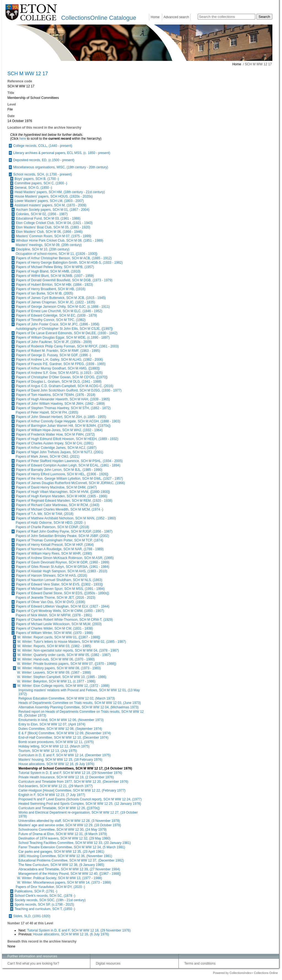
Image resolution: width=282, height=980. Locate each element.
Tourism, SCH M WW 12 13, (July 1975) (48, 751)
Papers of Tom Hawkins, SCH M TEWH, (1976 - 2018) (56, 395)
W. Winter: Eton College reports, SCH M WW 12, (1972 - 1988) (63, 686)
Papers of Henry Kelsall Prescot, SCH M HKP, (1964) (55, 545)
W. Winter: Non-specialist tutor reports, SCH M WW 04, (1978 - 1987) (68, 650)
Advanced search (176, 17)
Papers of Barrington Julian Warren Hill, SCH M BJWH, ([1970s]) (63, 426)
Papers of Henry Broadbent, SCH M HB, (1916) (51, 289)
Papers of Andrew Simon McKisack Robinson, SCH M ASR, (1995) (65, 558)
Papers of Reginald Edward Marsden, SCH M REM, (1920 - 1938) (64, 501)
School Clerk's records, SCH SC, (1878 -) (45, 896)
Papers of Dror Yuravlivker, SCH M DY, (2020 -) (50, 887)
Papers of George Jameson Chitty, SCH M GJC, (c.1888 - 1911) (63, 307)
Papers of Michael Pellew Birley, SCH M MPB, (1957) (55, 267)
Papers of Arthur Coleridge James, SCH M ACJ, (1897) (56, 448)
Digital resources (108, 963)
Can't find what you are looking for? (33, 963)
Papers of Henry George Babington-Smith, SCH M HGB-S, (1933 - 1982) (69, 263)
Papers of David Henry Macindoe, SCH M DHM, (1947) (56, 487)
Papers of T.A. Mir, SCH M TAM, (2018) (45, 514)
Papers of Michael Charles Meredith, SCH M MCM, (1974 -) (60, 509)
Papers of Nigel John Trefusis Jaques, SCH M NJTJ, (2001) (60, 452)
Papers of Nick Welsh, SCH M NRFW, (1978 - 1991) (54, 615)
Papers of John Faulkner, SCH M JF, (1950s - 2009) (54, 342)
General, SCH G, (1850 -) (33, 188)
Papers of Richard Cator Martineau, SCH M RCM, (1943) (58, 505)
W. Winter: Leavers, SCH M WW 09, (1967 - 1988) (54, 673)
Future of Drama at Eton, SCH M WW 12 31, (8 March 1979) (63, 834)
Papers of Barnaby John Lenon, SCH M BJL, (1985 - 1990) (59, 470)
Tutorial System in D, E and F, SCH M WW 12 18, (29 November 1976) (70, 773)
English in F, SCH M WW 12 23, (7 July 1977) (52, 795)
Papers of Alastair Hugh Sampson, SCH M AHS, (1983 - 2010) (62, 571)
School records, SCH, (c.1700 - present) (43, 174)
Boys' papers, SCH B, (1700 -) (37, 179)
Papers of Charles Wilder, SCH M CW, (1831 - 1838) (54, 628)
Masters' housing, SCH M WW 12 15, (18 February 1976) (60, 760)
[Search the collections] (227, 17)
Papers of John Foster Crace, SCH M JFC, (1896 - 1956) (58, 324)
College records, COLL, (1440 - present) (43, 146)
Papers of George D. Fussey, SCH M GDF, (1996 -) (54, 355)
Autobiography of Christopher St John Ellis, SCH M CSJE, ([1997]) (64, 329)
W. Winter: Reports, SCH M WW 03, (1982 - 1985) (54, 646)
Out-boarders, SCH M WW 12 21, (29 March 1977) (56, 786)
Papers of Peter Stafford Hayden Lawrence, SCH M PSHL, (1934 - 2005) (69, 461)
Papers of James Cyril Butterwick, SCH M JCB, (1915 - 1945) (61, 298)
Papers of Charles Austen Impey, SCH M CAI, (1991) (55, 443)
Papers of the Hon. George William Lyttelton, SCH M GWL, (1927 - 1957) (69, 479)
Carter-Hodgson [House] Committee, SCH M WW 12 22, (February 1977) (72, 790)
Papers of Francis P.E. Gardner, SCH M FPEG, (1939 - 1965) (61, 364)
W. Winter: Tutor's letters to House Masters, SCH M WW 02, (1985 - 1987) (72, 642)
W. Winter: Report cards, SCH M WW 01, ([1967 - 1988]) (59, 637)
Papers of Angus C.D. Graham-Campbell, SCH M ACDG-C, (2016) (65, 386)
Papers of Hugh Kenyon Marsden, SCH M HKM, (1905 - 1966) (62, 496)
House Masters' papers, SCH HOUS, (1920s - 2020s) (54, 196)
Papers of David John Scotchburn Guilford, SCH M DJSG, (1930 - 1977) (69, 390)
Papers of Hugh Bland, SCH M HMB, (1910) (48, 271)
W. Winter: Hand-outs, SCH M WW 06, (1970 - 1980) (56, 659)
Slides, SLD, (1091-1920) (32, 916)
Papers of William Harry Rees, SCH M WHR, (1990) (54, 554)
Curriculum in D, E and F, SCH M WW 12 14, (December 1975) (65, 755)
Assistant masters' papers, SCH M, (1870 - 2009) (51, 205)
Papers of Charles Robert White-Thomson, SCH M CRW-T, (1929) (64, 620)
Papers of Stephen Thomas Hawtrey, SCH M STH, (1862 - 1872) (63, 408)
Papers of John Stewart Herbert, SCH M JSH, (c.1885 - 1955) (61, 417)
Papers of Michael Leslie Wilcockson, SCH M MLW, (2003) (59, 624)
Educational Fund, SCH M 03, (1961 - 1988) (48, 218)
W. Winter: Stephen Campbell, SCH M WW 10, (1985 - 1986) (62, 677)
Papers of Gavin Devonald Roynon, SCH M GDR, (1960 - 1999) (63, 562)
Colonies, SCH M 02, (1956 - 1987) (42, 214)
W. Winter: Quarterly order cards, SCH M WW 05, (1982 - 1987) (64, 655)
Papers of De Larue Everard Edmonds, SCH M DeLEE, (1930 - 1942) (67, 333)
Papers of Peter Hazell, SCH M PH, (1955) (47, 412)
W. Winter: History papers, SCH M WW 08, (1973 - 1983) (59, 668)
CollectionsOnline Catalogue (99, 18)
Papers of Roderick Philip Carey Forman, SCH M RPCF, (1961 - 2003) (67, 346)
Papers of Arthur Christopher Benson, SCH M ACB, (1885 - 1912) (64, 258)
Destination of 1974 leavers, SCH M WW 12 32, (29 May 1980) (64, 838)
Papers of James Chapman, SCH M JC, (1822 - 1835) (55, 302)
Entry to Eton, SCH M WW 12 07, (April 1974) (52, 724)
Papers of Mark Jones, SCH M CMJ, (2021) (48, 457)
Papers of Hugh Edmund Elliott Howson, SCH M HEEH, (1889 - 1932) (67, 439)
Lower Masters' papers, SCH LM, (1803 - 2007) (49, 201)
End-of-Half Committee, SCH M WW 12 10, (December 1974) (63, 738)
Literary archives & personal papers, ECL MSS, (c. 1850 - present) (62, 153)
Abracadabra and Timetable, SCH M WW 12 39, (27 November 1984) (69, 869)
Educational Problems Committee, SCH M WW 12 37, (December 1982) (71, 860)
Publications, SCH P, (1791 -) (36, 891)
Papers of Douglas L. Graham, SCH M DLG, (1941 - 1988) (59, 382)
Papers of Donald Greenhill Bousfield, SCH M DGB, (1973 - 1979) (64, 280)
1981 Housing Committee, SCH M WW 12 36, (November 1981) (65, 856)
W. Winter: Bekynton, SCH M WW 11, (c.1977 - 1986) (56, 681)
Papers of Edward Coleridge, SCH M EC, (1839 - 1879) (56, 315)
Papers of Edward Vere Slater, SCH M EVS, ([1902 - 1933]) (59, 584)
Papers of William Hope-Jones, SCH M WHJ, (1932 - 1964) (59, 430)
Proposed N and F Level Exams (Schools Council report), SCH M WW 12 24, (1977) (80, 799)
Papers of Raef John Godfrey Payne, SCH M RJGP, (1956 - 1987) (64, 531)
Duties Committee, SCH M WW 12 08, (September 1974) (60, 729)
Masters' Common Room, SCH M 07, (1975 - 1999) (54, 236)
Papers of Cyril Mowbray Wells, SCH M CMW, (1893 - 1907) (60, 611)
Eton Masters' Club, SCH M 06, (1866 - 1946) (49, 232)
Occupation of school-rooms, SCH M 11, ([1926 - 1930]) (57, 254)
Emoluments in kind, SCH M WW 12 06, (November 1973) (61, 720)
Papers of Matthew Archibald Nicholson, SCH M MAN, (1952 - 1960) (66, 518)
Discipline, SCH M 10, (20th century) (43, 249)
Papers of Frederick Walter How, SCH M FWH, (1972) (55, 434)
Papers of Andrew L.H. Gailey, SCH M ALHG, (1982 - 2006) (59, 360)
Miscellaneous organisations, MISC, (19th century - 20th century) (61, 167)
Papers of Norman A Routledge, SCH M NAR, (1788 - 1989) (60, 549)
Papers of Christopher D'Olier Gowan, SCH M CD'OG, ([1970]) (62, 377)
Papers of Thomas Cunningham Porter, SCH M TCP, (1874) (60, 540)
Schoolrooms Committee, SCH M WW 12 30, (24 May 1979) (63, 830)
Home (155, 17)
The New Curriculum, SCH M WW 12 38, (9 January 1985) (61, 865)
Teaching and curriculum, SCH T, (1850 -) (45, 909)
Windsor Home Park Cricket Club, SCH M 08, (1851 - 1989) (60, 241)
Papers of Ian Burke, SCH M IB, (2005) (44, 293)
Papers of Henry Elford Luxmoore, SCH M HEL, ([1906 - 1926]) (62, 474)
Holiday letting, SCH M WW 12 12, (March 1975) (54, 746)
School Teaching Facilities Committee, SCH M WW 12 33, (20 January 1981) (75, 843)
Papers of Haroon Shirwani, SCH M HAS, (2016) (51, 576)
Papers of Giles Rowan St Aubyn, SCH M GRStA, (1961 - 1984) (63, 567)
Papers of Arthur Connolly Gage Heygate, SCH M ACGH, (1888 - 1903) (68, 421)
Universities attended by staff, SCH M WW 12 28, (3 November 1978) (69, 821)
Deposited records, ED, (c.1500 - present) (44, 160)
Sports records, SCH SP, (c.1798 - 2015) (44, 905)
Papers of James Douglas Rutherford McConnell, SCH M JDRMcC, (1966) (70, 483)
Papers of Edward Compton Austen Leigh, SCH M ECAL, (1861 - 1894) (68, 465)
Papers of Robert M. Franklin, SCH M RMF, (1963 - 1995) (58, 351)
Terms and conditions (200, 963)
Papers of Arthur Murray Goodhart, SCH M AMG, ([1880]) (58, 368)
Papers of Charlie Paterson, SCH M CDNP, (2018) (52, 527)
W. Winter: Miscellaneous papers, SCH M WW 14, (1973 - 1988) (64, 882)
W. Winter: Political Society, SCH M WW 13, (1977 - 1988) (60, 878)
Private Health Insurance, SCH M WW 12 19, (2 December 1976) (66, 777)
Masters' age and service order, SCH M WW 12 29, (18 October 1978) (70, 825)
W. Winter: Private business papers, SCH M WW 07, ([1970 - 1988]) (67, 664)
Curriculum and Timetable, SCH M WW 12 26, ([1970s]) (59, 808)
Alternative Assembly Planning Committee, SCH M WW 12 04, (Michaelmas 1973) (78, 707)
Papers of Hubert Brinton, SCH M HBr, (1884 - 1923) (54, 285)
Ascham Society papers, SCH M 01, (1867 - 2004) (53, 210)
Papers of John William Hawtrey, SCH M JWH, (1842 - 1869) (60, 404)
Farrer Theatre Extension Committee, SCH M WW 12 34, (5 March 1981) (72, 847)
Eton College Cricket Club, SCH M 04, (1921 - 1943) (54, 223)
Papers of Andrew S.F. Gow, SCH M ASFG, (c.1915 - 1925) (59, 373)
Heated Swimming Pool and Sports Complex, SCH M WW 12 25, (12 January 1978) (80, 804)
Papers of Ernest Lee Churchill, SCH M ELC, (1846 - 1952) (59, 311)
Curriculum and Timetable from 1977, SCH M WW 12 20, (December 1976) (73, 782)
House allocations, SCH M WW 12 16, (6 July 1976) (56, 764)
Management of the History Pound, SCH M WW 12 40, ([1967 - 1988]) (70, 874)
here (23, 139)
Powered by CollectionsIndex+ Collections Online (245, 973)
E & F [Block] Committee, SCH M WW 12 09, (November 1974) (65, 733)
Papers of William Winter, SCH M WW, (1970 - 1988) (55, 633)
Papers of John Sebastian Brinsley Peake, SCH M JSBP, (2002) (62, 536)
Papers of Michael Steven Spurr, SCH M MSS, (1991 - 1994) (60, 589)
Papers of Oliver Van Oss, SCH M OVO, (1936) (51, 602)
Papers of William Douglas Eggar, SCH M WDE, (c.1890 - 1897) (63, 338)
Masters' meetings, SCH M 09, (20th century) (49, 245)
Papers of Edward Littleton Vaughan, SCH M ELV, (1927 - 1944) (63, 606)
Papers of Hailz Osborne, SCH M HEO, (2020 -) (51, 523)
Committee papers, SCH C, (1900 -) (41, 183)
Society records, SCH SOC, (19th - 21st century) (50, 900)
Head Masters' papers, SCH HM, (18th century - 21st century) (60, 192)
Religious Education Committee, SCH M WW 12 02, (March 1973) (67, 698)
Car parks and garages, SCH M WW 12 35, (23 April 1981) (61, 852)
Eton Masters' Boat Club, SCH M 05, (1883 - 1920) (53, 227)
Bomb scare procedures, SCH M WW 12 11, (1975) (56, 742)
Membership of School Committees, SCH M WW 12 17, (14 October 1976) (75, 768)
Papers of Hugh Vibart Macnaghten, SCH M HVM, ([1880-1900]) (63, 492)
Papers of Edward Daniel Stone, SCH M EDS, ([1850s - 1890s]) (63, 593)
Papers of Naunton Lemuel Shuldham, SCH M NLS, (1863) (59, 580)
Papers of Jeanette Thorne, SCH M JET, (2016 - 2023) (55, 598)
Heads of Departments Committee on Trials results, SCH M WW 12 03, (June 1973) (80, 703)
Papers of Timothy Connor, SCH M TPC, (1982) (51, 320)
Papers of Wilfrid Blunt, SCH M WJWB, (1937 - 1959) (55, 276)
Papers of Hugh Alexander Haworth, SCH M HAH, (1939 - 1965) (63, 399)
